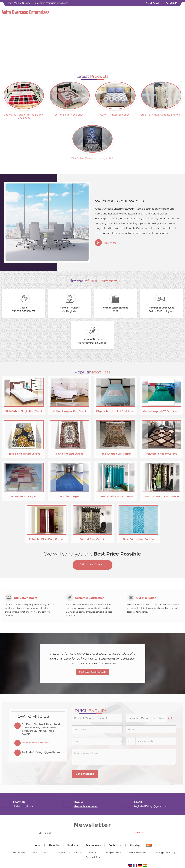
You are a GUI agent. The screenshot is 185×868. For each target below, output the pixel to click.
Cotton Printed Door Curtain (161, 496)
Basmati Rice (93, 857)
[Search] (181, 13)
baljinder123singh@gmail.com (52, 3)
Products (73, 845)
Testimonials (93, 845)
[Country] (97, 741)
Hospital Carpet (70, 496)
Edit (170, 718)
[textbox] (159, 718)
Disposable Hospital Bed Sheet (115, 411)
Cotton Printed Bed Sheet (115, 115)
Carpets (93, 853)
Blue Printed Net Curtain (138, 539)
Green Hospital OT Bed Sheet (161, 411)
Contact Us (115, 845)
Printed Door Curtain (93, 539)
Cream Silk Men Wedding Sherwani (161, 115)
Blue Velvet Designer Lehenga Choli (92, 158)
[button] (20, 3)
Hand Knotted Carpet (70, 454)
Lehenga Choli (162, 853)
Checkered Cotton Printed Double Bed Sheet (24, 116)
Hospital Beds (114, 853)
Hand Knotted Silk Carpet (115, 454)
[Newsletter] (92, 833)
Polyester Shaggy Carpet (161, 454)
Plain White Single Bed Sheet (24, 411)
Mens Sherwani (138, 853)
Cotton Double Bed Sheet (70, 115)
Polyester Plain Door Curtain (47, 539)
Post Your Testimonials (92, 672)
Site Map (134, 845)
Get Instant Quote (93, 565)
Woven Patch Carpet (24, 496)
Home (37, 845)
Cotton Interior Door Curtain (115, 496)
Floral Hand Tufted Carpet (24, 454)
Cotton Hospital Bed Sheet (70, 411)
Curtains (61, 853)
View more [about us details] (110, 243)
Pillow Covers (41, 853)
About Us (54, 845)
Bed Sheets (19, 853)
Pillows (77, 853)
